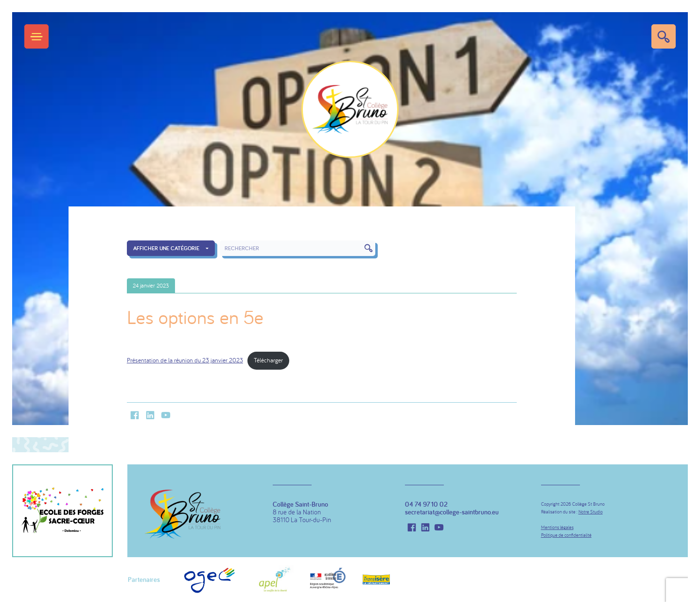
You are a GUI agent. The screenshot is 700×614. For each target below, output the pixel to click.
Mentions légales (557, 527)
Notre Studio (591, 512)
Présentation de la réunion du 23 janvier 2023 (185, 360)
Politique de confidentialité (566, 535)
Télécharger (268, 360)
